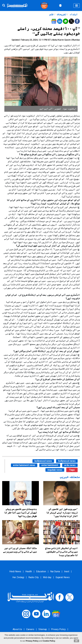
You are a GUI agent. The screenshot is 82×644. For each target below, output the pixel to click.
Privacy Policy (58, 629)
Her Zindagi (18, 577)
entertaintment (50, 465)
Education (41, 571)
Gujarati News (63, 577)
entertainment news (24, 465)
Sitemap (43, 629)
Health (29, 571)
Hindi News (15, 571)
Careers (30, 629)
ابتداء (73, 14)
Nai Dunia (55, 571)
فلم (51, 14)
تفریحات (61, 14)
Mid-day (47, 577)
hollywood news (67, 461)
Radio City (34, 577)
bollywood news (43, 461)
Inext (67, 571)
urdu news (70, 465)
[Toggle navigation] (77, 6)
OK (77, 641)
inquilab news (55, 470)
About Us (17, 629)
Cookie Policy (49, 641)
